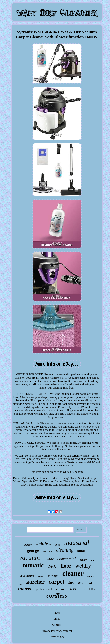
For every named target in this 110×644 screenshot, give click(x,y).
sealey (83, 560)
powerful (53, 576)
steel (72, 589)
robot (60, 590)
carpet (56, 582)
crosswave (27, 575)
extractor (48, 551)
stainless (44, 544)
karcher (35, 582)
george (33, 550)
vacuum (29, 557)
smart (82, 551)
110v (92, 589)
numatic (33, 565)
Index (57, 613)
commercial (67, 559)
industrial (77, 543)
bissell (41, 576)
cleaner (73, 574)
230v (82, 590)
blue (21, 584)
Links (57, 619)
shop (58, 545)
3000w (49, 559)
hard (92, 560)
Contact (57, 625)
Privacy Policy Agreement (57, 631)
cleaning (65, 550)
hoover (25, 588)
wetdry (83, 566)
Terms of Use (57, 637)
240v (52, 566)
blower (91, 576)
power (28, 545)
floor (66, 566)
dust (71, 583)
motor (91, 583)
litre (81, 583)
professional (44, 589)
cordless (57, 595)
